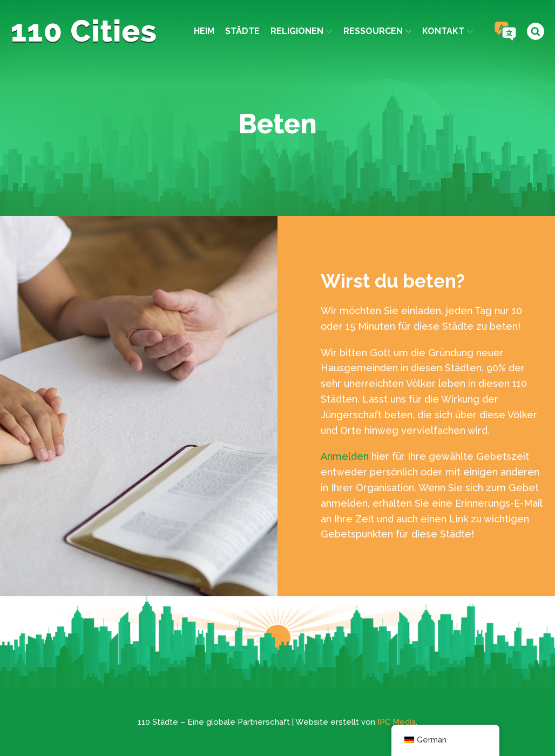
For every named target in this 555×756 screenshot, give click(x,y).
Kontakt (448, 31)
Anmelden (345, 456)
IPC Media (397, 722)
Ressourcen (377, 31)
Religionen (301, 31)
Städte (242, 31)
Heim (204, 31)
